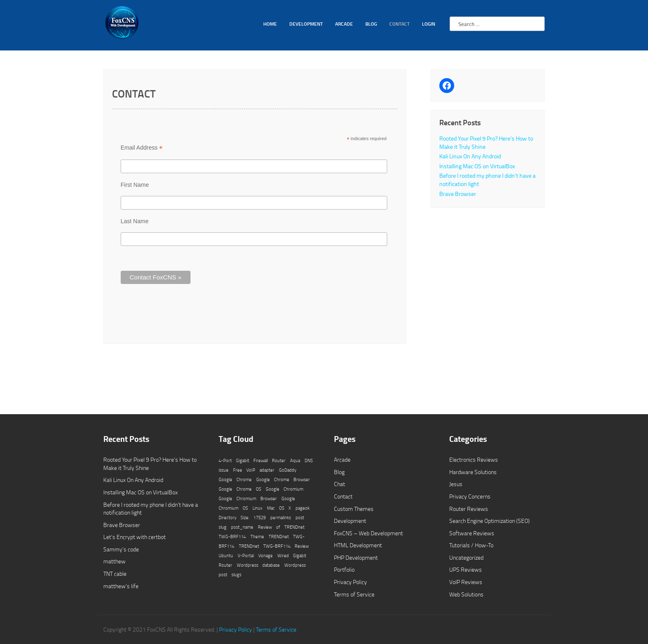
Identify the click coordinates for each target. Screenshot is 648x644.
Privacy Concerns (470, 496)
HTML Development (358, 545)
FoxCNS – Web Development (368, 533)
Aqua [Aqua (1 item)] (295, 460)
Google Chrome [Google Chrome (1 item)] (235, 479)
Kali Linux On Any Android (470, 156)
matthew (114, 561)
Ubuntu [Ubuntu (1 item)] (226, 556)
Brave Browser (458, 194)
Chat (339, 484)
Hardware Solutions (473, 472)
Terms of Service (354, 594)
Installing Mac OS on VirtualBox (477, 166)
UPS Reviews (466, 569)
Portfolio (344, 569)
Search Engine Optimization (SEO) (490, 521)
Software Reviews (472, 533)
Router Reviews (469, 509)
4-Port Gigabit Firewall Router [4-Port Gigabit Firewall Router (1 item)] (252, 460)
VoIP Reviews (466, 582)
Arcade (344, 24)
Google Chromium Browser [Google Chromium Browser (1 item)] (248, 499)
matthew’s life (121, 586)
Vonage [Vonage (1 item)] (266, 556)
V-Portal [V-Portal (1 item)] (246, 556)
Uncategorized (466, 557)
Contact (399, 24)
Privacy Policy (350, 582)
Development (306, 24)
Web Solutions (466, 594)
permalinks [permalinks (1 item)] (281, 518)
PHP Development (356, 557)
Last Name (135, 221)
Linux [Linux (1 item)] (257, 508)
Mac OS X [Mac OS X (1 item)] (279, 508)
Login (429, 24)
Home (270, 24)
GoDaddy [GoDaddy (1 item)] (288, 470)
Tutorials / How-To (471, 545)
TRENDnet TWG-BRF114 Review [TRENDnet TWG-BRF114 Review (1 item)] (274, 546)
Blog (371, 24)
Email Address (142, 148)
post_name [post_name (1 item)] (242, 527)
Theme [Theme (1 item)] (257, 537)
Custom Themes (354, 509)
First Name (135, 185)
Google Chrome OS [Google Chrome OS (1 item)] (240, 489)
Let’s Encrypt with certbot (135, 537)
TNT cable (115, 574)
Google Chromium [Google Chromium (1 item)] (285, 489)
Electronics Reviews (474, 459)
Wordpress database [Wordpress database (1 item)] (258, 565)
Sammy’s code (121, 549)
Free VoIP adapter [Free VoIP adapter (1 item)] (254, 470)
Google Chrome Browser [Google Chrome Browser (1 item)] (283, 479)
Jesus (456, 484)
